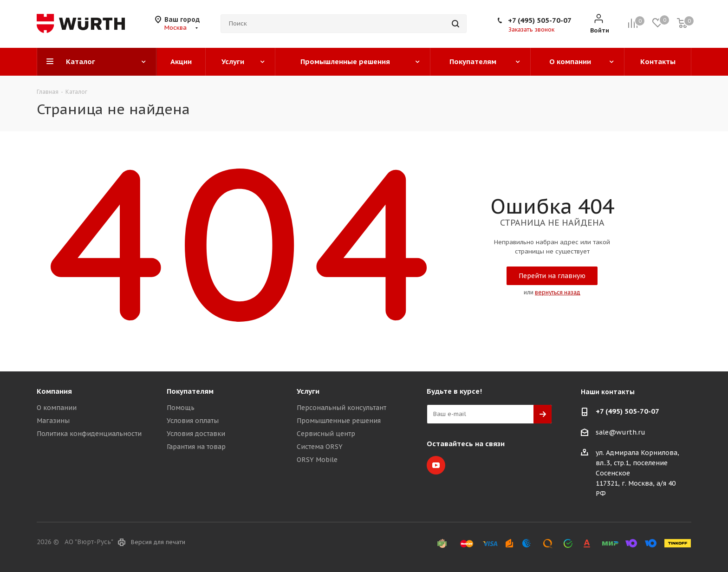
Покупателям (190, 391)
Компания (54, 391)
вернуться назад (558, 292)
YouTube (436, 465)
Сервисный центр (326, 434)
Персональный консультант (341, 408)
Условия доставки (196, 434)
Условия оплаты (193, 421)
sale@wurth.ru (621, 432)
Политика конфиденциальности (89, 434)
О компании (57, 408)
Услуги (308, 391)
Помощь (181, 408)
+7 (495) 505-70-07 (540, 20)
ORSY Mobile (317, 460)
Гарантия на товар (196, 447)
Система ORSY (320, 447)
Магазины (53, 421)
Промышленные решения (339, 421)
